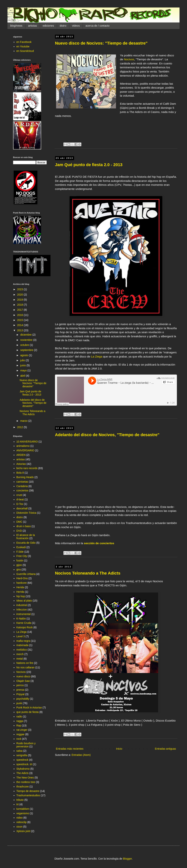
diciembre (26, 335)
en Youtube (23, 46)
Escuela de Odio (26, 543)
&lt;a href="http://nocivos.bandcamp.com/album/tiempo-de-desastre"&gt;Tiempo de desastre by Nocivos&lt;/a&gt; (116, 127)
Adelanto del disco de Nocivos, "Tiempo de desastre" (107, 435)
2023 (20, 289)
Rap (19, 725)
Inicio (119, 749)
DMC (19, 522)
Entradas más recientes (70, 749)
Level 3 (21, 636)
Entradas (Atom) (81, 755)
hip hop (21, 596)
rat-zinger (22, 730)
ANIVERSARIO (25, 450)
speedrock (23, 760)
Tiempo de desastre (28, 791)
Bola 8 (20, 473)
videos (76, 26)
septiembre (27, 350)
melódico (22, 650)
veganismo (23, 813)
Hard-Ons (22, 578)
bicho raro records (27, 468)
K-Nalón (21, 619)
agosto (24, 355)
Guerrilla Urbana (26, 574)
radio (19, 716)
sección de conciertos (99, 543)
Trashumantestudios (28, 795)
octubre (25, 345)
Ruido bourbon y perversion (26, 745)
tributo (20, 800)
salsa (20, 751)
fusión (20, 561)
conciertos (22, 490)
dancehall (22, 508)
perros (20, 685)
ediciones (48, 26)
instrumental (24, 614)
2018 (20, 305)
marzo (24, 421)
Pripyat (21, 694)
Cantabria (22, 486)
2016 (20, 315)
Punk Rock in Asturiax (29, 708)
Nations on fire (25, 663)
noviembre (27, 340)
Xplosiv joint (23, 831)
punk (19, 703)
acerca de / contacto (98, 26)
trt (18, 804)
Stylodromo (23, 769)
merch (20, 654)
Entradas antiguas (165, 749)
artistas (33, 26)
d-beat (20, 499)
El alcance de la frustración (26, 537)
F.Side (20, 552)
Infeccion (22, 610)
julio (23, 360)
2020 (20, 295)
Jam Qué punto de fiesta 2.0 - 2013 (89, 165)
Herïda (20, 592)
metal (20, 659)
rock (19, 739)
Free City (22, 556)
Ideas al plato (24, 601)
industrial (22, 605)
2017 (20, 310)
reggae (21, 734)
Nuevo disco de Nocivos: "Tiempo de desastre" (101, 43)
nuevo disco (23, 676)
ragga (20, 721)
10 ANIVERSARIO (27, 442)
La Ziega (97, 356)
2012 (20, 427)
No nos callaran (26, 667)
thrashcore (23, 787)
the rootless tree (26, 782)
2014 (20, 325)
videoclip (22, 822)
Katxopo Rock (25, 627)
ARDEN (21, 455)
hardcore (22, 583)
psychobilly (23, 699)
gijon (19, 565)
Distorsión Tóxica (26, 513)
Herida (20, 587)
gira (19, 569)
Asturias (21, 464)
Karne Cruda (24, 623)
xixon (20, 827)
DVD (19, 531)
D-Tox (20, 504)
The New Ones (25, 778)
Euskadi (21, 547)
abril (23, 376)
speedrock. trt (24, 764)
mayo (24, 370)
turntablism (23, 809)
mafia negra (23, 641)
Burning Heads (25, 477)
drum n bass (24, 526)
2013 (20, 330)
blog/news (16, 26)
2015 (20, 320)
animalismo (23, 446)
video (20, 818)
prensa (20, 690)
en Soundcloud (25, 51)
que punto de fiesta (28, 712)
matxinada (23, 645)
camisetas (22, 482)
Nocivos (129, 59)
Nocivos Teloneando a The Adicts (88, 573)
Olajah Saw (23, 681)
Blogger (127, 859)
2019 (20, 300)
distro (63, 26)
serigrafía (22, 755)
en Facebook (24, 42)
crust (19, 495)
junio (23, 365)
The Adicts (23, 773)
